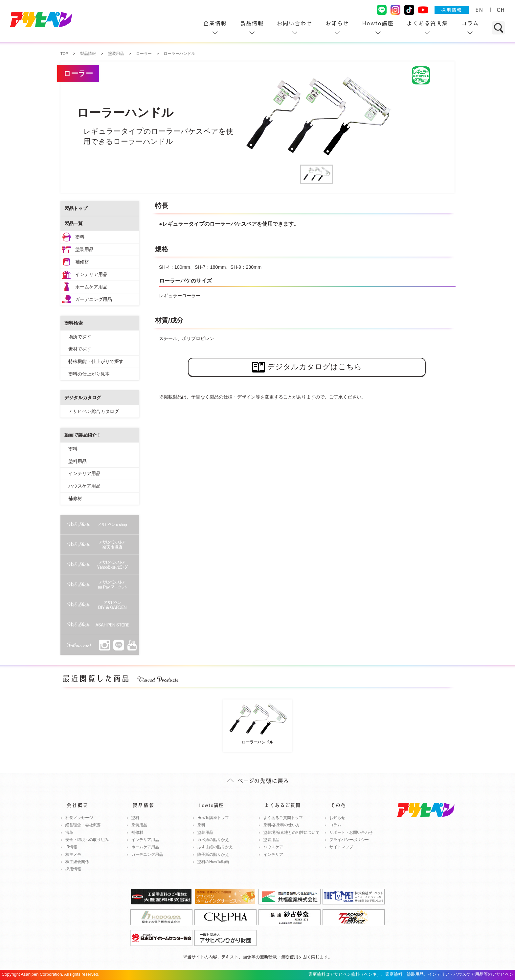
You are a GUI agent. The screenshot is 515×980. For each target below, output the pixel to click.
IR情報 (71, 847)
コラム (470, 23)
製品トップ (76, 208)
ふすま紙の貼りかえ (215, 847)
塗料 (80, 237)
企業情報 (215, 23)
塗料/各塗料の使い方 (282, 825)
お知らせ (337, 23)
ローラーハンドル (257, 723)
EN (479, 10)
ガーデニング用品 (94, 299)
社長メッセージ (79, 818)
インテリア (273, 855)
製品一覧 (74, 223)
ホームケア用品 (91, 287)
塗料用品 (78, 461)
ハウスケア (273, 847)
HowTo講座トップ (213, 818)
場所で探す (80, 337)
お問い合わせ (295, 23)
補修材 (82, 262)
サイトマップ (341, 847)
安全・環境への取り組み (87, 840)
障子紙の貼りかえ (213, 855)
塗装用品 (84, 249)
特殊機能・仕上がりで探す (96, 361)
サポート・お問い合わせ (351, 832)
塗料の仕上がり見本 (89, 374)
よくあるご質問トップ (283, 818)
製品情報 (252, 23)
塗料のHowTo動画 (213, 862)
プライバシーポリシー (349, 840)
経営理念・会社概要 (83, 825)
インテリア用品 (91, 274)
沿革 (69, 832)
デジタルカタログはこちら (307, 367)
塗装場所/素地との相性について (291, 832)
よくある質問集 (427, 23)
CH (501, 10)
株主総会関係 (77, 862)
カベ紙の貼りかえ (213, 840)
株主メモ (73, 855)
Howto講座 (378, 23)
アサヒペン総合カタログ (94, 411)
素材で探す (80, 349)
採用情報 (452, 10)
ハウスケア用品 (84, 486)
